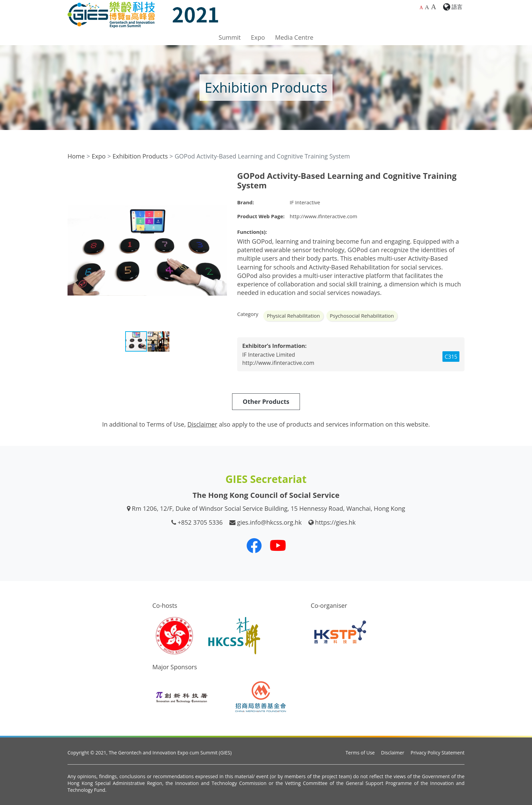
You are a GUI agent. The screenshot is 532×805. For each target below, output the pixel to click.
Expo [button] (258, 37)
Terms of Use (360, 753)
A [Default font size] (421, 8)
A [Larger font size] (427, 7)
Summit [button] (230, 37)
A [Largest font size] (433, 7)
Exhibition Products (140, 156)
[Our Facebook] (254, 545)
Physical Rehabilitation (293, 316)
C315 (451, 357)
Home (76, 156)
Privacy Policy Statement (438, 753)
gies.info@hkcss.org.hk (270, 522)
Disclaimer (393, 753)
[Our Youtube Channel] (278, 545)
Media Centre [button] (294, 37)
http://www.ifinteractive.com (324, 216)
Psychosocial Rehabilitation (362, 316)
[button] (221, 177)
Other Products (266, 401)
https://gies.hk (336, 522)
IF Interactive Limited (269, 355)
